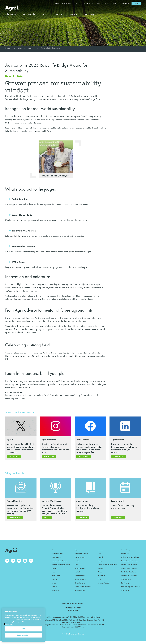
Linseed (100, 557)
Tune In (47, 518)
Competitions (125, 590)
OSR (99, 553)
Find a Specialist (29, 14)
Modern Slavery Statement (130, 568)
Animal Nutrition (80, 568)
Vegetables (101, 576)
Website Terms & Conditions (130, 557)
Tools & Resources (103, 3)
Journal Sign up (15, 518)
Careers (56, 3)
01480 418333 (73, 610)
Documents (83, 518)
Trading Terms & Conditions (130, 561)
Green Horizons (80, 583)
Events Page (118, 518)
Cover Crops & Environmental (107, 564)
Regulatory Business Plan (129, 576)
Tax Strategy (125, 583)
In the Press (55, 590)
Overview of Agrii (57, 553)
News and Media (26, 48)
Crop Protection (80, 557)
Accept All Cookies (23, 638)
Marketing (78, 572)
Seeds (77, 564)
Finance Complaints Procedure (131, 587)
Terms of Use (125, 553)
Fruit (99, 579)
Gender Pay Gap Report (129, 572)
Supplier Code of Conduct (129, 564)
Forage (100, 561)
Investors (114, 3)
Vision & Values (56, 557)
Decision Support (80, 590)
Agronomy (78, 550)
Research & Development (59, 561)
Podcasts (54, 587)
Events (44, 14)
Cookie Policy (9, 633)
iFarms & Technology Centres (61, 564)
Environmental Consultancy (83, 587)
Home (8, 48)
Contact (77, 3)
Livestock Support (103, 583)
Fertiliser (77, 561)
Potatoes (100, 572)
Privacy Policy (126, 550)
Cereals (100, 550)
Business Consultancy (81, 553)
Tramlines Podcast (88, 3)
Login (137, 3)
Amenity (100, 568)
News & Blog (66, 3)
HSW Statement (126, 579)
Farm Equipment (80, 576)
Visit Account (14, 456)
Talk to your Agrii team (15, 392)
